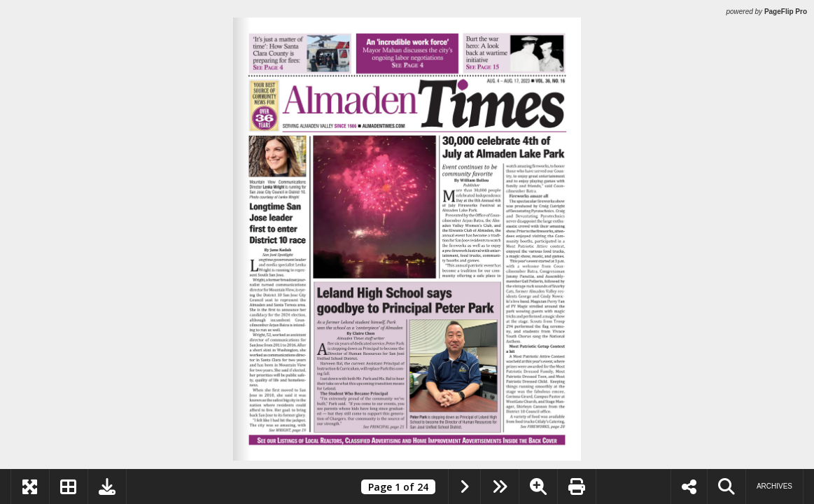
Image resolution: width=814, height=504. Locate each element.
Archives (774, 486)
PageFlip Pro (786, 12)
